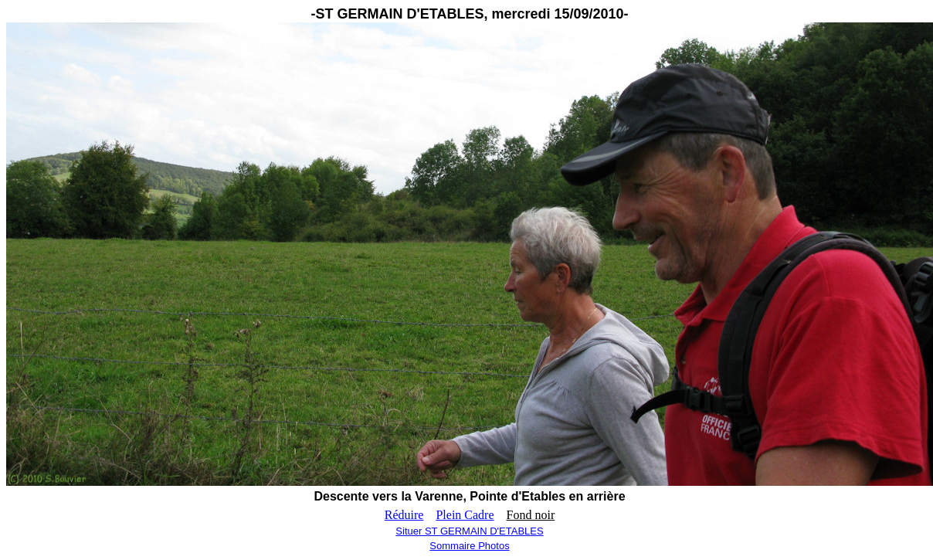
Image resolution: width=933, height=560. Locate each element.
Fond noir (531, 515)
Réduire (404, 515)
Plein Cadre (465, 515)
